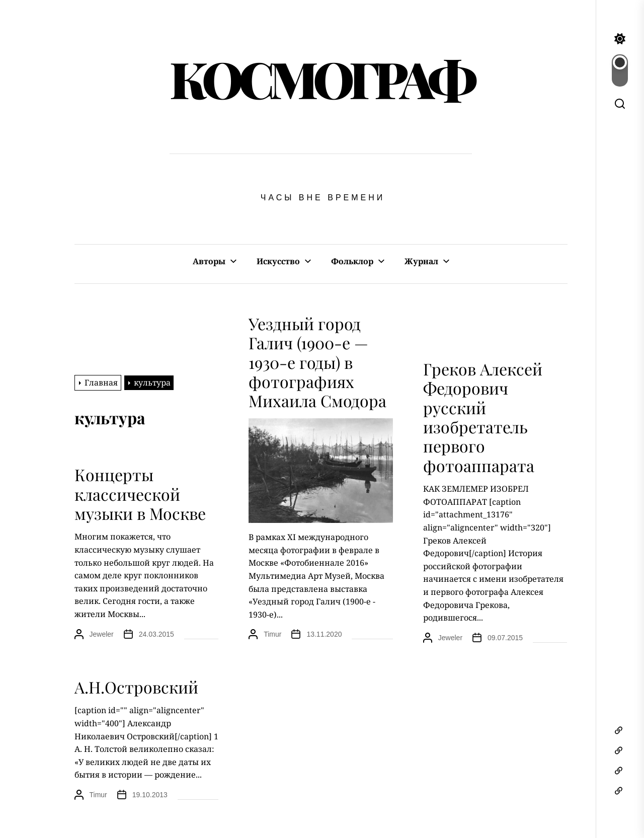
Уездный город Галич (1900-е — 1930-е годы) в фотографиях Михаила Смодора (317, 362)
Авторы (209, 261)
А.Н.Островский (136, 687)
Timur (272, 634)
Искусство (278, 261)
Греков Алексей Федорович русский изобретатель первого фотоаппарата (483, 417)
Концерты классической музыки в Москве (140, 494)
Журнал (421, 261)
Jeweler (450, 638)
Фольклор (352, 261)
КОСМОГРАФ (321, 78)
